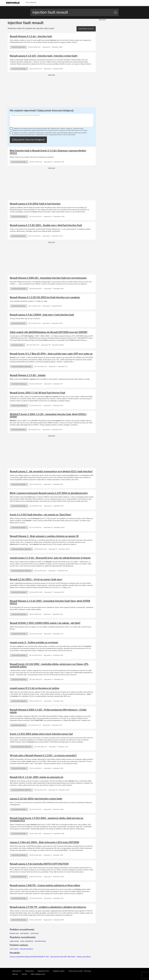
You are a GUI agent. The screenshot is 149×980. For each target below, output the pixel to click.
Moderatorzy (30, 971)
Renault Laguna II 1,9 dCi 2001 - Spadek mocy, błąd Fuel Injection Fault (46, 225)
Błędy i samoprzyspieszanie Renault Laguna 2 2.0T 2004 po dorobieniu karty (49, 493)
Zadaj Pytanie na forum (86, 29)
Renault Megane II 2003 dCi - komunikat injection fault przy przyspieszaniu (48, 278)
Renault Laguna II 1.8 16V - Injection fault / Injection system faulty (44, 56)
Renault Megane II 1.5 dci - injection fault (31, 36)
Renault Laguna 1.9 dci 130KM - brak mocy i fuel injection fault (42, 315)
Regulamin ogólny (59, 971)
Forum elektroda (31, 3)
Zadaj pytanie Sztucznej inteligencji (28, 140)
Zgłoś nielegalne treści (38, 974)
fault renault (35, 933)
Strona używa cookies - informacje (80, 971)
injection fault (14, 933)
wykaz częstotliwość (27, 941)
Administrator (17, 971)
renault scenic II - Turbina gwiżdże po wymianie (34, 642)
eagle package (14, 941)
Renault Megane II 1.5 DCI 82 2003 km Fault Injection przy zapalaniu (45, 297)
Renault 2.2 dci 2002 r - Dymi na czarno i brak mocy (36, 579)
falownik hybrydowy (27, 949)
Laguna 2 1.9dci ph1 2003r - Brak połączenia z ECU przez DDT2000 (44, 842)
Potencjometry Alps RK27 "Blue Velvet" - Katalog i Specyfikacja (71, 957)
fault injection (25, 933)
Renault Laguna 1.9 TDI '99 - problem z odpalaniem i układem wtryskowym (48, 907)
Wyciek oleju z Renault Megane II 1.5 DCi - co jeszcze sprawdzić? (43, 755)
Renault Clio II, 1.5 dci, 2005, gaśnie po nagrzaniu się (37, 777)
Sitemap (15, 974)
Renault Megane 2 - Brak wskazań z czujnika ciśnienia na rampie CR (44, 536)
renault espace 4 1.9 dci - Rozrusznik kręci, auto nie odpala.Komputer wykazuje (50, 558)
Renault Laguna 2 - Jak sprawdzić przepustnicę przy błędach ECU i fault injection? (51, 471)
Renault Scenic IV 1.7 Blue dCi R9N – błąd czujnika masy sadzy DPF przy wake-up (51, 354)
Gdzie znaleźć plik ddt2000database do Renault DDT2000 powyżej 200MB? (49, 332)
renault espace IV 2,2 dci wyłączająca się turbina (34, 688)
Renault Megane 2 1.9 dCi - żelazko (28, 375)
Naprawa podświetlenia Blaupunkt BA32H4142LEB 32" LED (29, 957)
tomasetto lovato (40, 941)
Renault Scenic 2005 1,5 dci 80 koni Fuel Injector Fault (37, 393)
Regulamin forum (43, 971)
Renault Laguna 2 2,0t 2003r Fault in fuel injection (35, 204)
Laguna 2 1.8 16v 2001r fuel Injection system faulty (36, 799)
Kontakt (24, 974)
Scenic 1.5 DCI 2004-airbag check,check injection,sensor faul (41, 734)
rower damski (14, 949)
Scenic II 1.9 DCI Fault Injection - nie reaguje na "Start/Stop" (41, 515)
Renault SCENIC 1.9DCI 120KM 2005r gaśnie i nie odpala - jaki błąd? (45, 623)
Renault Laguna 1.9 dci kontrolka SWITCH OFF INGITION (39, 864)
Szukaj (115, 12)
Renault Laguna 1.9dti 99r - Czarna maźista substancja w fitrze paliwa (45, 885)
